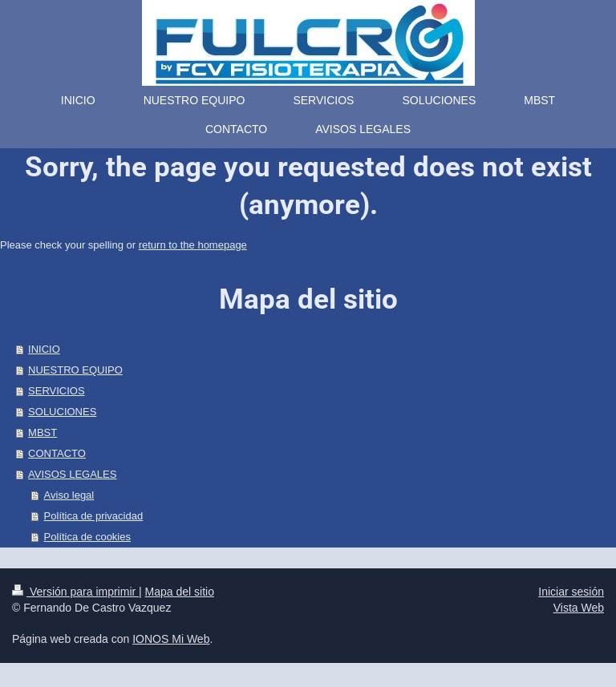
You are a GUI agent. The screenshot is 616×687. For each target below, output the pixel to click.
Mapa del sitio (180, 592)
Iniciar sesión (571, 592)
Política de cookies (87, 537)
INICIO (44, 349)
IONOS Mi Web (171, 639)
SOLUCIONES (62, 412)
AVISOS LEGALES (72, 474)
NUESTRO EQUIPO (75, 370)
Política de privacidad (94, 516)
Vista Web (579, 608)
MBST (43, 432)
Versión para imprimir (75, 592)
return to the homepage (193, 245)
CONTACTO (57, 453)
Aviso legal (69, 495)
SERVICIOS (57, 391)
